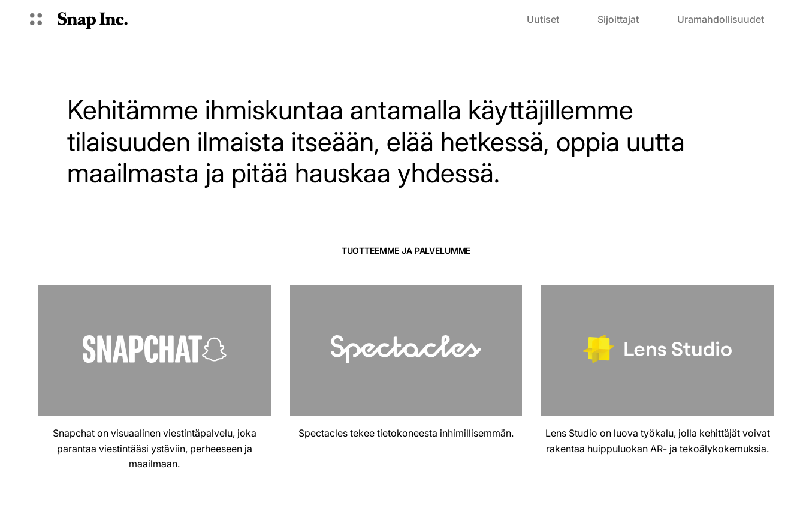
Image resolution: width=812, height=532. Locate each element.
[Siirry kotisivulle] (93, 19)
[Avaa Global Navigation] (36, 19)
